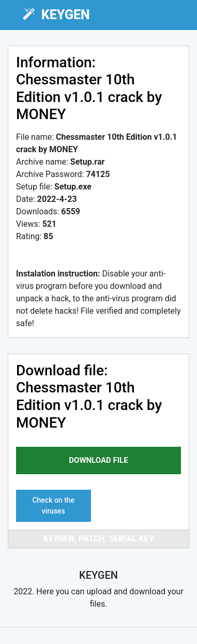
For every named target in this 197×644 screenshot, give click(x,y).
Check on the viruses (53, 506)
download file (98, 460)
